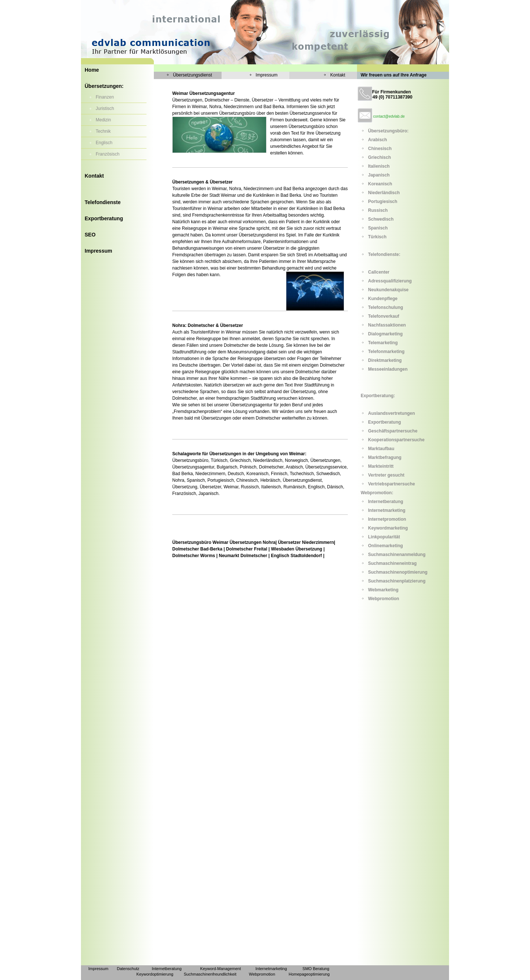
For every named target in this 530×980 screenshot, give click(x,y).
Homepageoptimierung (309, 974)
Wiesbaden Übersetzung (296, 549)
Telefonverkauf (384, 316)
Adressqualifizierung (390, 281)
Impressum (98, 251)
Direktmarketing (385, 360)
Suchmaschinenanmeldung (397, 555)
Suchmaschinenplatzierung (397, 581)
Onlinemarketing (386, 546)
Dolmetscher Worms (194, 556)
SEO (90, 235)
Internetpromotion (387, 519)
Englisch (104, 143)
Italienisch (379, 166)
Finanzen (105, 97)
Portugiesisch (383, 202)
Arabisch (377, 140)
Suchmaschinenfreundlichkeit (210, 974)
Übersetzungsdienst (192, 75)
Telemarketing (383, 343)
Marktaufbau (381, 449)
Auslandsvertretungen (391, 413)
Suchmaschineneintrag (392, 563)
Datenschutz (128, 969)
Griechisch (379, 157)
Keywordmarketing (388, 528)
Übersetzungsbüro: (388, 131)
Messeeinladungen (388, 369)
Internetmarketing (387, 510)
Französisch (108, 154)
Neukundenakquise (388, 290)
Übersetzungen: (104, 86)
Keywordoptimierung (155, 974)
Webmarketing (383, 590)
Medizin (103, 120)
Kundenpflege (383, 299)
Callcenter (379, 272)
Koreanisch (380, 184)
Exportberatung (104, 218)
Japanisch (379, 175)
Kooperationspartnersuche (396, 440)
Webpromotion (384, 599)
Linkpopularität (384, 537)
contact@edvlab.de (389, 116)
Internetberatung (386, 502)
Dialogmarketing (385, 334)
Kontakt (94, 176)
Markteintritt (381, 466)
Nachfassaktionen (387, 325)
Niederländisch (384, 193)
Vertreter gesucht (386, 475)
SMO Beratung (316, 969)
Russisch (378, 210)
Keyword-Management (221, 969)
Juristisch (105, 108)
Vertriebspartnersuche (391, 484)
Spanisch (378, 228)
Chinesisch (380, 149)
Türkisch (377, 237)
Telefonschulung (386, 307)
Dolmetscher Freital (247, 549)
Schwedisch (381, 219)
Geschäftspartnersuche (393, 431)
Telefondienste (103, 202)
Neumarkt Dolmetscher (243, 556)
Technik (103, 131)
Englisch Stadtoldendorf (296, 556)
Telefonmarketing (386, 352)
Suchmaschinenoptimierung (398, 572)
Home (92, 70)
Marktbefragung (385, 457)
